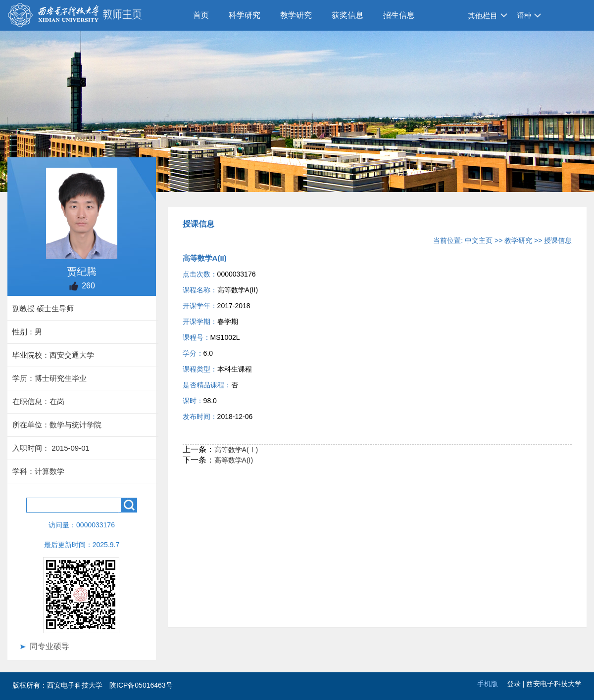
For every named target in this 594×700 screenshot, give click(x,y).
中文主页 (479, 240)
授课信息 (558, 240)
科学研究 (245, 15)
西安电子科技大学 (554, 684)
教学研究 (296, 15)
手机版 (488, 684)
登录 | (517, 684)
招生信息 (399, 15)
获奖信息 (347, 15)
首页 (201, 15)
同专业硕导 (49, 646)
